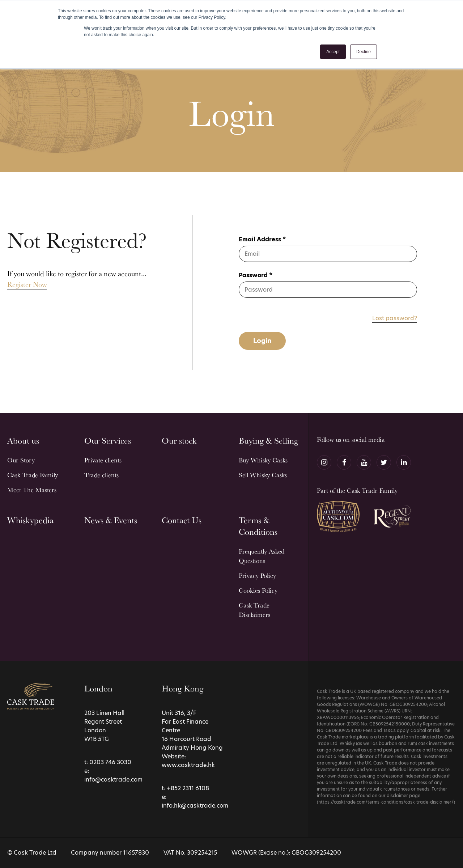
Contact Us (182, 520)
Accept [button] (333, 52)
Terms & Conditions (258, 526)
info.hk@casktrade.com (195, 806)
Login (262, 341)
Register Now (27, 284)
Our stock (179, 441)
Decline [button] (364, 52)
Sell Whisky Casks (263, 475)
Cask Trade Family (33, 475)
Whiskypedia (30, 520)
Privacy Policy (257, 575)
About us (23, 441)
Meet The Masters (32, 490)
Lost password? (395, 318)
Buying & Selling (268, 441)
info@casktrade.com (113, 780)
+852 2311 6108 (188, 788)
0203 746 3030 (110, 762)
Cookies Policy (258, 590)
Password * (256, 275)
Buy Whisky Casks (263, 460)
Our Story (21, 460)
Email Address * (262, 239)
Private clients (103, 460)
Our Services (108, 441)
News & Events (111, 520)
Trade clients (101, 475)
